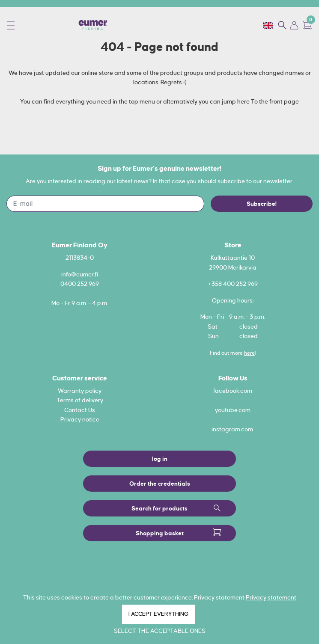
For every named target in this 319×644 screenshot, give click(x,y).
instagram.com (232, 429)
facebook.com (233, 391)
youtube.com (233, 410)
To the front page (275, 101)
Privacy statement (271, 597)
